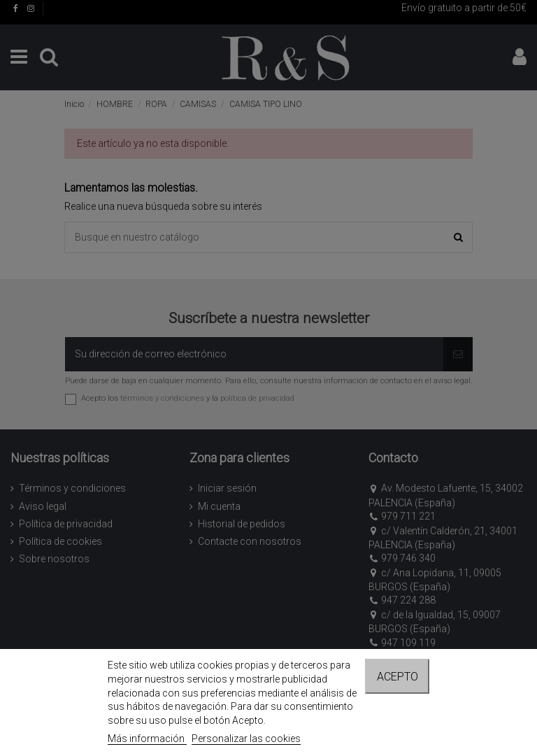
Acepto (398, 677)
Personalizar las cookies (246, 739)
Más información (147, 739)
